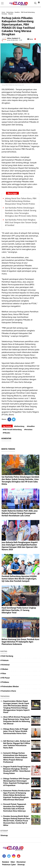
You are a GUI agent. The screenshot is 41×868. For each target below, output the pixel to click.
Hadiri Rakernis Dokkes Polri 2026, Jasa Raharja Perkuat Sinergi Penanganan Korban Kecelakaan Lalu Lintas (20, 513)
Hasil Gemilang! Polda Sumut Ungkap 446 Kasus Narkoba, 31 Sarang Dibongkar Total (19, 610)
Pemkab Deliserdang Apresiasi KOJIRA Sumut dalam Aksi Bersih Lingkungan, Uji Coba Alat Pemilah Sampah (19, 579)
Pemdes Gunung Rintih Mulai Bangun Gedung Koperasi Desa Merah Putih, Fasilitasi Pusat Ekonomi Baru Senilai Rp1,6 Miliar (17, 821)
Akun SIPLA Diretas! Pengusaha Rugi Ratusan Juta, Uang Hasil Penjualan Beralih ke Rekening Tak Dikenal (17, 720)
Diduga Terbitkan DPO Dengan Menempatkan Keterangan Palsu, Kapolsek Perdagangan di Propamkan (17, 782)
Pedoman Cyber (9, 865)
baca (30, 39)
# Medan (4, 669)
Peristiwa (4, 14)
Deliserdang (10, 12)
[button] (39, 2)
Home (3, 12)
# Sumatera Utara (8, 691)
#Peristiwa (28, 430)
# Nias (3, 673)
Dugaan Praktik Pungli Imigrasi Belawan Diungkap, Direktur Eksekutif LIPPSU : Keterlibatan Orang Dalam (17, 770)
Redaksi (6, 862)
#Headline (31, 426)
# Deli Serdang (7, 656)
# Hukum (5, 660)
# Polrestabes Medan (10, 686)
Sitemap (4, 835)
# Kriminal (5, 665)
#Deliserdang (19, 426)
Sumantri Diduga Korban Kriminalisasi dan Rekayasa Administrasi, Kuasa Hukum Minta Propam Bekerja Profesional (15, 757)
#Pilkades (6, 433)
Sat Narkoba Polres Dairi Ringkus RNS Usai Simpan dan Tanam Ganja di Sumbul (21, 222)
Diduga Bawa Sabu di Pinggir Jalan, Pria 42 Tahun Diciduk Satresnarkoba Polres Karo (16, 731)
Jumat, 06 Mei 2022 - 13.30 (15, 40)
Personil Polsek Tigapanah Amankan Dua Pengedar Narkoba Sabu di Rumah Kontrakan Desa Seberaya (15, 808)
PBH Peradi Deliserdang (28, 12)
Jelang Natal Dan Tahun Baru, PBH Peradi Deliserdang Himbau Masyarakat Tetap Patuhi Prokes (21, 201)
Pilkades (11, 14)
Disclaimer (21, 862)
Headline (17, 12)
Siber (13, 862)
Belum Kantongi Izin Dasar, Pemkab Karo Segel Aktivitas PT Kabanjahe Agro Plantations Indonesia (20, 642)
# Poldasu (5, 682)
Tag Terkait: (7, 426)
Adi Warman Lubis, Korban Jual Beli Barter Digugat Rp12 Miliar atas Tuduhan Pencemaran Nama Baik (17, 744)
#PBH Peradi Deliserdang (12, 430)
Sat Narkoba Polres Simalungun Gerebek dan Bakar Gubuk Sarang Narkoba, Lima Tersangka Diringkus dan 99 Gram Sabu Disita (20, 480)
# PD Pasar (5, 678)
